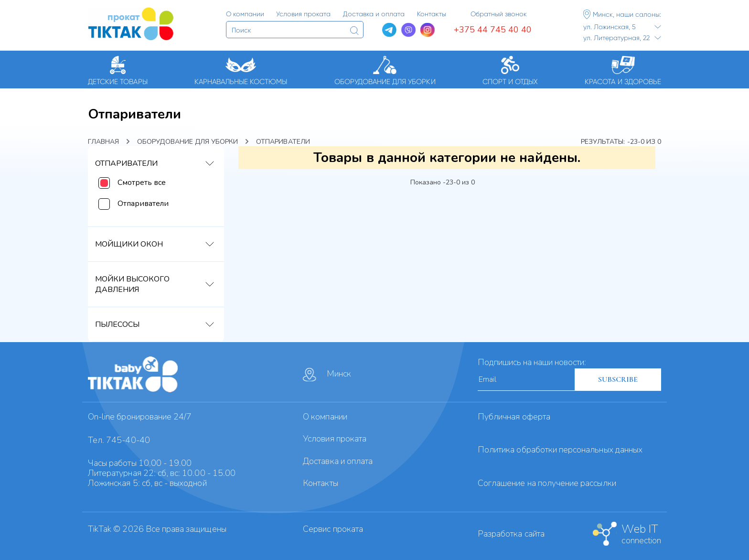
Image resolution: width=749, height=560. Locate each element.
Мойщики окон (129, 244)
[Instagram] (428, 30)
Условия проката (335, 439)
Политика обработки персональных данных (560, 450)
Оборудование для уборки (187, 142)
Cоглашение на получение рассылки (547, 483)
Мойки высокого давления (132, 284)
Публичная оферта (514, 417)
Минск (327, 375)
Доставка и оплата (338, 461)
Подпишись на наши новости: (532, 362)
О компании (325, 417)
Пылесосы (117, 324)
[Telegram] (389, 30)
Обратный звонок (499, 14)
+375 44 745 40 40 (493, 30)
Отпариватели (126, 163)
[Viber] (408, 30)
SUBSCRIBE (618, 379)
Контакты (320, 483)
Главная (103, 142)
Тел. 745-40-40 (119, 440)
